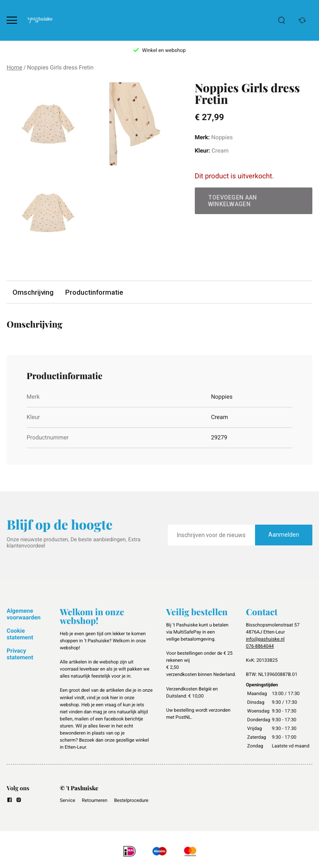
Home (15, 68)
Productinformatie (94, 292)
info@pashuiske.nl (265, 639)
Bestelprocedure (131, 800)
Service (67, 800)
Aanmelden (284, 535)
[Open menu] (12, 20)
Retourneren (95, 800)
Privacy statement (20, 654)
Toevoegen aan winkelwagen (233, 201)
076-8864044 (260, 646)
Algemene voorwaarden (24, 614)
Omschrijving (33, 292)
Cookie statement (20, 634)
